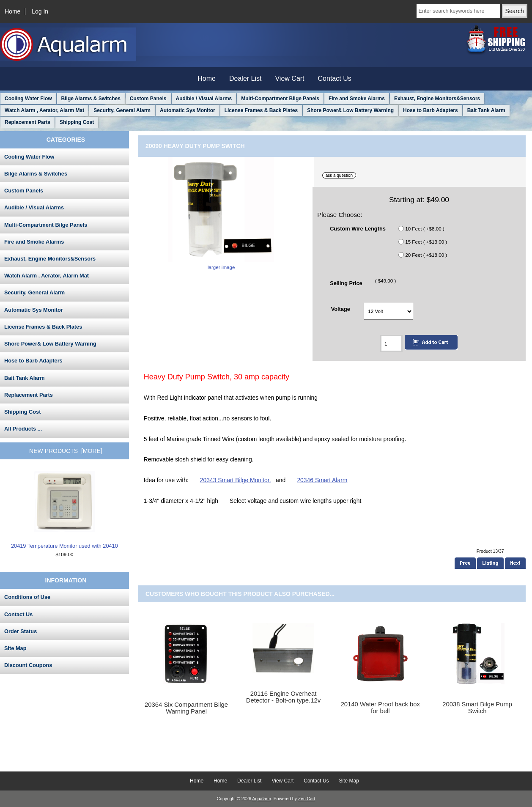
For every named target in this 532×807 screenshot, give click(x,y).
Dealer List (245, 78)
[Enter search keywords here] (458, 11)
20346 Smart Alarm (322, 480)
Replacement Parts (27, 122)
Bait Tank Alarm (486, 110)
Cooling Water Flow (28, 99)
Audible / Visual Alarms (204, 99)
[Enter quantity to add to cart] (391, 343)
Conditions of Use (27, 597)
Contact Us (335, 78)
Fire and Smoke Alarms (357, 99)
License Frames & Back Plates (261, 110)
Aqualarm (262, 799)
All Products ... (23, 429)
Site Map (15, 648)
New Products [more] (66, 451)
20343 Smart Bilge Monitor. (236, 480)
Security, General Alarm (122, 110)
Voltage (341, 309)
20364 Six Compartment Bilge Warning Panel (186, 708)
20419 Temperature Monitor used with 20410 (64, 510)
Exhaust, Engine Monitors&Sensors (437, 99)
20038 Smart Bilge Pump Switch (477, 708)
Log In (40, 11)
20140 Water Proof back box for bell (380, 708)
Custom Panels (148, 99)
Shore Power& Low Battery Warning (350, 110)
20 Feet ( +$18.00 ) (426, 255)
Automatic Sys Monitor (188, 110)
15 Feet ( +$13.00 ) (426, 242)
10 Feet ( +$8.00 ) (425, 229)
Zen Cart (307, 799)
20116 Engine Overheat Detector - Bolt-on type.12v (283, 697)
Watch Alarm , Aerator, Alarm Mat (44, 110)
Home (12, 11)
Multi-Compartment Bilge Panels (280, 99)
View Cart (289, 78)
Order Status (21, 631)
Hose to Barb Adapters (431, 110)
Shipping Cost (77, 122)
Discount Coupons (28, 665)
